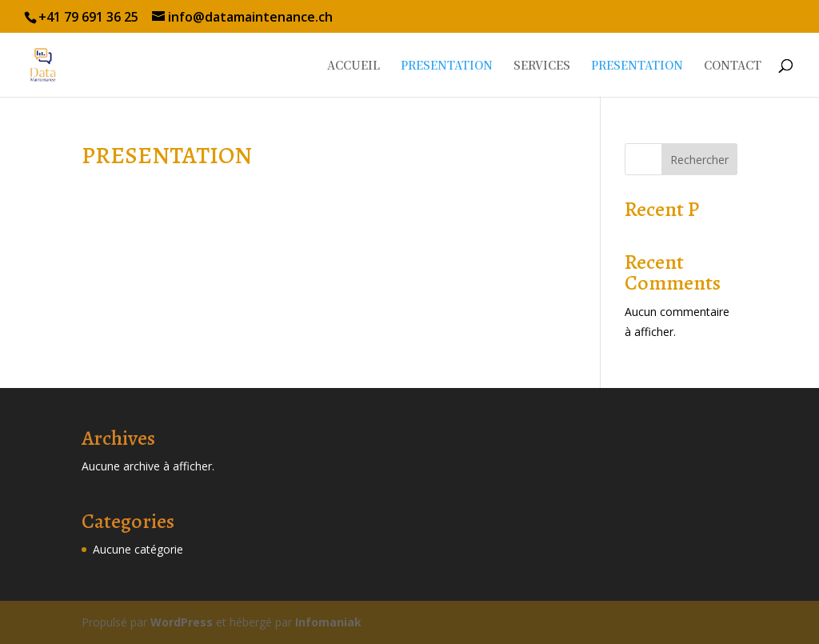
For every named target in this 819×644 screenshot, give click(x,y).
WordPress (182, 622)
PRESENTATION (447, 66)
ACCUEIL (354, 66)
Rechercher (699, 160)
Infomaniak (328, 622)
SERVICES (542, 66)
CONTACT (733, 66)
